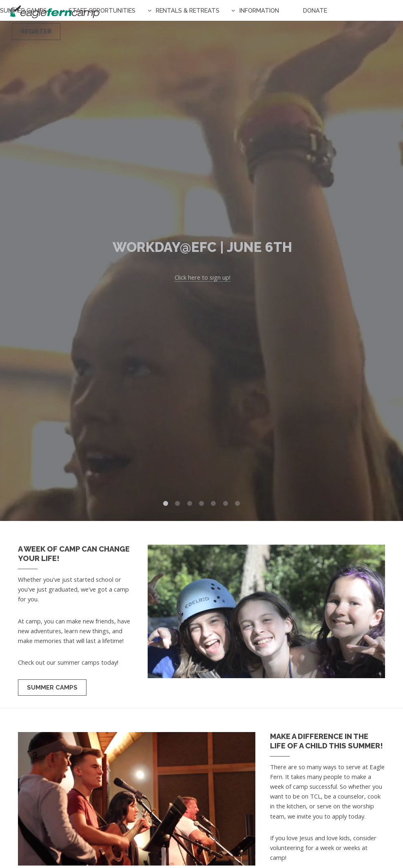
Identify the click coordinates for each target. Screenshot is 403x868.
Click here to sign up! (203, 277)
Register (36, 31)
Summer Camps (23, 10)
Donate (315, 10)
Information (259, 10)
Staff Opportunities (102, 10)
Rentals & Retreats (188, 10)
